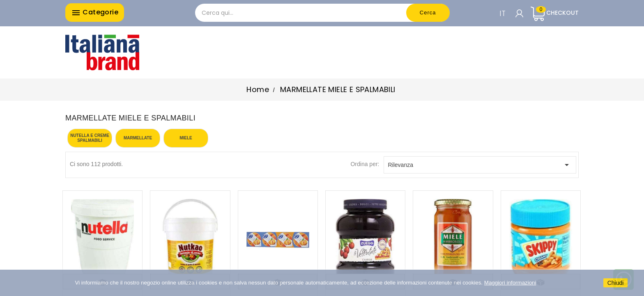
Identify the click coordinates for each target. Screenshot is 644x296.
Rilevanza (480, 165)
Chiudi (616, 283)
